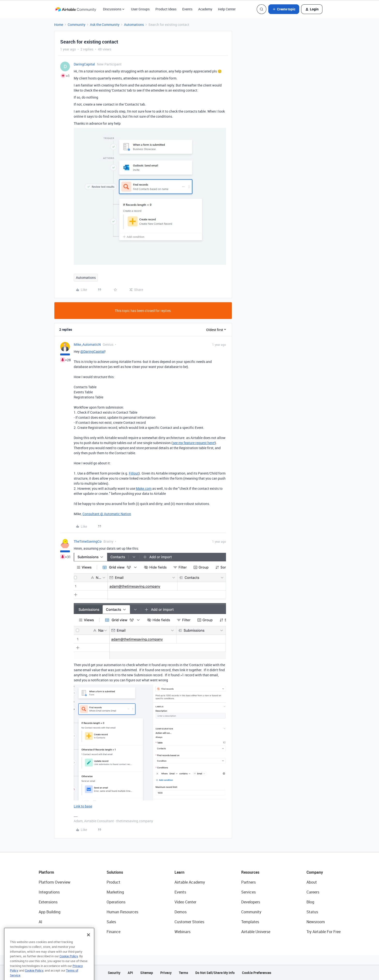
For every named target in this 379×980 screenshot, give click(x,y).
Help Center (227, 9)
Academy (205, 9)
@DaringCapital (92, 351)
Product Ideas (166, 9)
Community (77, 25)
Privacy (166, 973)
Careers (313, 892)
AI (40, 922)
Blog (310, 902)
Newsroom (316, 922)
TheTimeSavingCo (88, 541)
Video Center (185, 902)
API (130, 973)
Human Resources (122, 912)
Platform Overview (55, 882)
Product (113, 882)
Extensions (48, 902)
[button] (284, 9)
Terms (183, 973)
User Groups (140, 9)
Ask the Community (105, 25)
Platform (46, 872)
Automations (134, 25)
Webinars (182, 932)
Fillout (134, 473)
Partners (248, 882)
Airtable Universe (256, 932)
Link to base (83, 806)
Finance (113, 932)
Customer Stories (189, 922)
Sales (111, 922)
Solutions (115, 872)
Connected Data (53, 932)
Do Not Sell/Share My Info (215, 973)
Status (312, 912)
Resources (250, 872)
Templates (250, 922)
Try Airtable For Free (324, 932)
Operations (116, 902)
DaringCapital (84, 64)
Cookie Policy (69, 966)
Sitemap (147, 973)
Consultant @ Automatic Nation (107, 514)
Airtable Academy (190, 882)
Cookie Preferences (257, 973)
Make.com (144, 488)
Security (114, 973)
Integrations (49, 892)
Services (248, 892)
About (312, 882)
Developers (251, 902)
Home (59, 25)
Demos (181, 912)
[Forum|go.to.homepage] (76, 9)
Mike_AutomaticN (87, 344)
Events (187, 9)
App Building (50, 912)
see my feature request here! (194, 443)
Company (315, 872)
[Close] (88, 944)
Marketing (115, 892)
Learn (179, 872)
